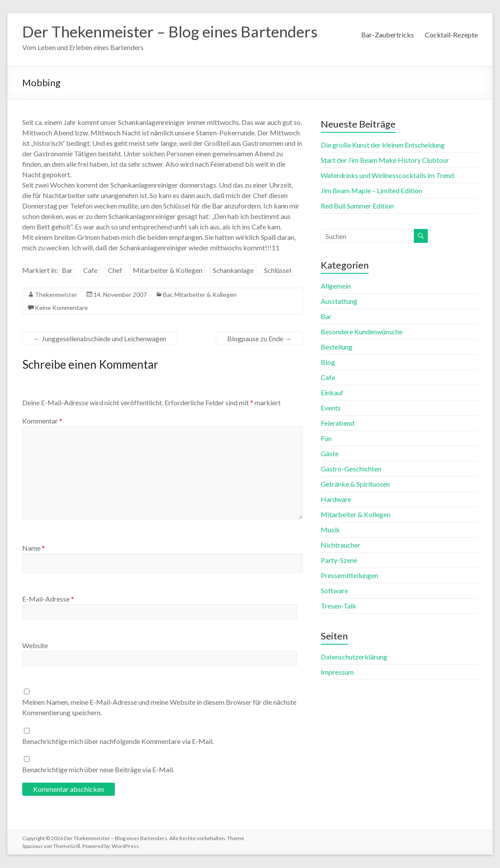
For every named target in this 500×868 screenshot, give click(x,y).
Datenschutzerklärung (354, 657)
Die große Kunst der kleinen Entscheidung (383, 145)
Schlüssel (278, 271)
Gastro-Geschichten (351, 469)
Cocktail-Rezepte (451, 35)
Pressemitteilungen (349, 576)
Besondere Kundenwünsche (362, 332)
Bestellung (337, 347)
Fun (326, 439)
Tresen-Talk (339, 606)
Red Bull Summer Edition (357, 206)
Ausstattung (339, 301)
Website (35, 646)
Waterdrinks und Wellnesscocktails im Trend (387, 176)
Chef (115, 271)
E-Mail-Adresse (48, 599)
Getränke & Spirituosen (355, 484)
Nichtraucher (341, 545)
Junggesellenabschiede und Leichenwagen (100, 339)
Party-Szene (339, 560)
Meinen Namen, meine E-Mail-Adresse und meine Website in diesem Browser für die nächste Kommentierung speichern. (159, 708)
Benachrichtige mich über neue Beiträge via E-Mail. (98, 770)
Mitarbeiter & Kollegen (168, 271)
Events (331, 408)
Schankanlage (233, 271)
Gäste (330, 454)
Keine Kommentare (61, 308)
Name (34, 548)
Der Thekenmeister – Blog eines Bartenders (173, 32)
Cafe (90, 271)
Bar (67, 271)
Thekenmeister (56, 295)
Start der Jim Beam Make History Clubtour (385, 160)
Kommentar (42, 421)
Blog (328, 362)
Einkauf (332, 393)
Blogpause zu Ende (259, 339)
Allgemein (336, 286)
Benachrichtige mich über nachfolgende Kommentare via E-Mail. (118, 742)
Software (334, 591)
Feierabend (337, 423)
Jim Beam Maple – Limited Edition (371, 191)
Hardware (336, 500)
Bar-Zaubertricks (388, 35)
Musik (330, 530)
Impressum (337, 672)
